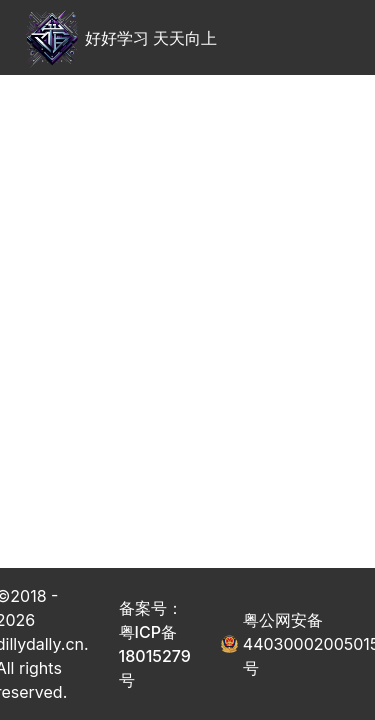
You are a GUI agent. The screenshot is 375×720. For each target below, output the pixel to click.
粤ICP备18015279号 (155, 656)
